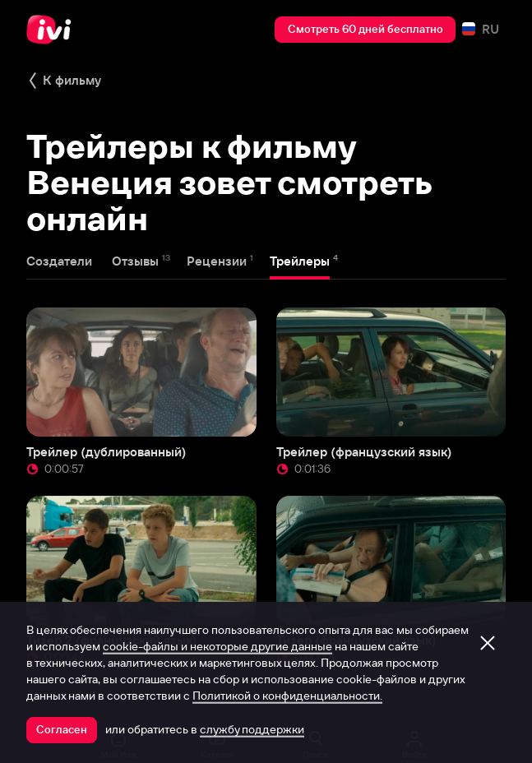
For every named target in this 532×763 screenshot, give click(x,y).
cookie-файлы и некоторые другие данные (217, 646)
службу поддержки (252, 729)
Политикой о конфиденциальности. (287, 696)
